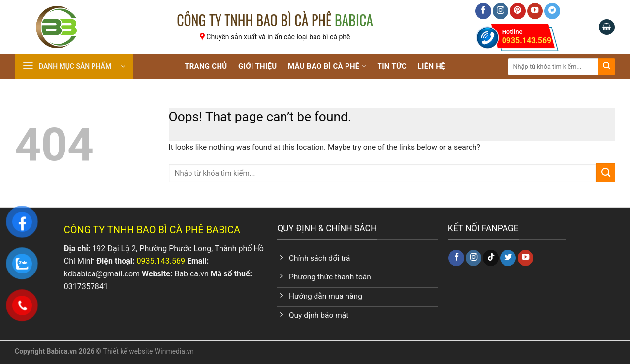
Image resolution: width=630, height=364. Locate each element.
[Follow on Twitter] (508, 258)
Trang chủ (206, 66)
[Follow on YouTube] (535, 11)
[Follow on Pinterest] (518, 11)
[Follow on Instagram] (501, 11)
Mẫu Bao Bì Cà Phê (327, 66)
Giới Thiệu (257, 66)
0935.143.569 (527, 36)
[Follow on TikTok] (491, 258)
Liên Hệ (432, 66)
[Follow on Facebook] (483, 11)
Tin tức (392, 66)
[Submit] (607, 67)
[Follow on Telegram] (552, 11)
